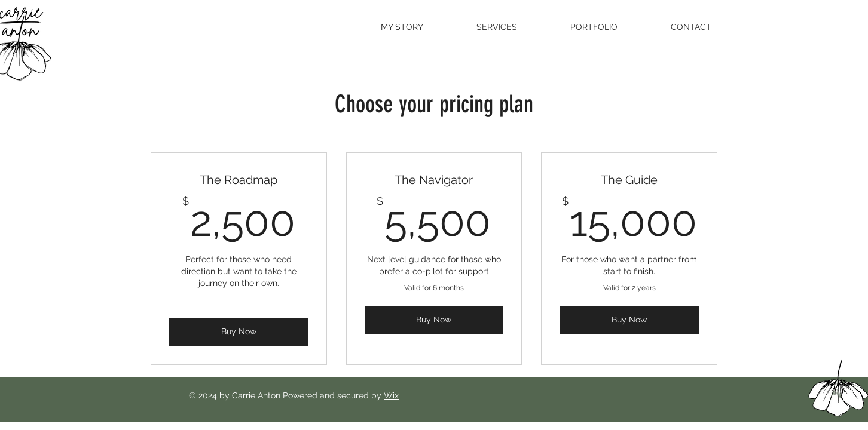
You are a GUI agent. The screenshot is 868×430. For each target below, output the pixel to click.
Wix (391, 395)
